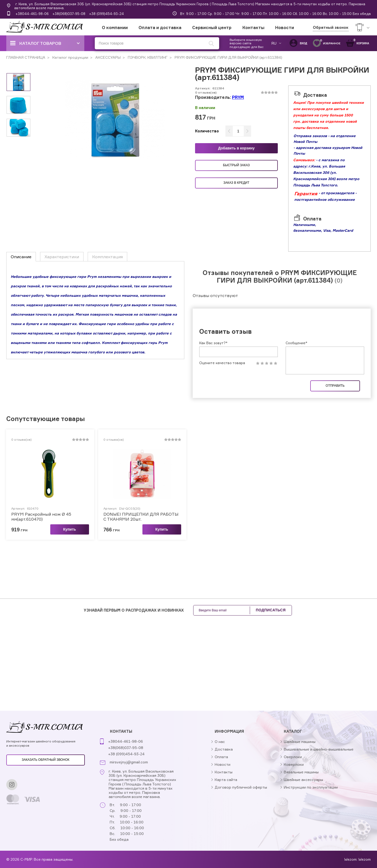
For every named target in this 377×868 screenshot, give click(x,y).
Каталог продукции (70, 57)
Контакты (253, 28)
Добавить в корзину (236, 148)
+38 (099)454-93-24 (106, 14)
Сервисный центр (212, 28)
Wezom (365, 859)
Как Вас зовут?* (213, 343)
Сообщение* (296, 343)
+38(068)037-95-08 (69, 14)
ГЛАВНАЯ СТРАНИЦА (26, 57)
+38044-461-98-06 (32, 14)
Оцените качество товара (222, 363)
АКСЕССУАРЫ (107, 57)
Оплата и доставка (160, 28)
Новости (285, 28)
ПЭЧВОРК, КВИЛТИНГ (147, 57)
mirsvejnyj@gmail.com (129, 762)
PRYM (238, 97)
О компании (115, 28)
